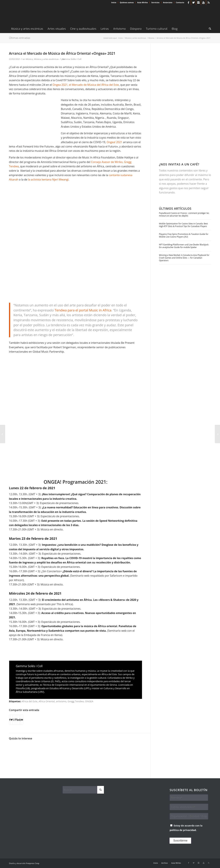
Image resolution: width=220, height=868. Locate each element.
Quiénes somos (127, 2)
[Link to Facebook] (189, 3)
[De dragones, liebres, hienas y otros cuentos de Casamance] (217, 434)
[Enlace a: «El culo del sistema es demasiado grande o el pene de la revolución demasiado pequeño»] (134, 751)
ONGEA (89, 701)
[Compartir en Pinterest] (16, 720)
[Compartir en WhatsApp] (14, 720)
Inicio (114, 2)
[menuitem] (114, 3)
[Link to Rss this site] (209, 3)
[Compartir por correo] (22, 720)
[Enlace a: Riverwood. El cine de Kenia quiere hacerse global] (117, 748)
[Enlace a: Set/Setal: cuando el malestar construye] (50, 751)
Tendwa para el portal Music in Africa (83, 310)
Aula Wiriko (142, 2)
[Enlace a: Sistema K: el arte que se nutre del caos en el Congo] (84, 749)
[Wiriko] (34, 15)
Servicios (155, 2)
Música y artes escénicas (46, 59)
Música (29, 59)
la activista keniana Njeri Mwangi (48, 179)
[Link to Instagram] (199, 3)
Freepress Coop (33, 863)
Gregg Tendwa (76, 701)
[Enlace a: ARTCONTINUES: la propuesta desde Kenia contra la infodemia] (100, 749)
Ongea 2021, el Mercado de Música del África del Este (86, 85)
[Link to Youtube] (204, 3)
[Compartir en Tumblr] (20, 720)
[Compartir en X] (12, 720)
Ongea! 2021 (114, 142)
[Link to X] (194, 3)
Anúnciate (168, 2)
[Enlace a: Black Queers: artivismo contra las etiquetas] (34, 751)
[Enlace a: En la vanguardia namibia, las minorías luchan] (17, 751)
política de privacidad (183, 830)
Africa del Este (29, 701)
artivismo (61, 701)
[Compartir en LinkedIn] (18, 720)
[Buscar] (209, 29)
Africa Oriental (47, 701)
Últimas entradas (20, 38)
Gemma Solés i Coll (72, 59)
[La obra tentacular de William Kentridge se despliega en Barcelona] (3, 434)
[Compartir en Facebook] (10, 720)
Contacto (180, 2)
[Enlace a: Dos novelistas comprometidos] (67, 751)
